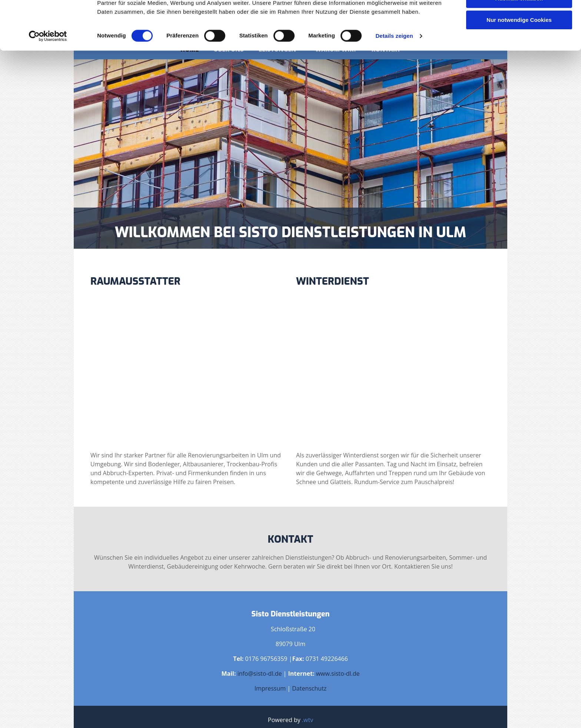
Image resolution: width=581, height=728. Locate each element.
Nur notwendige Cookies (519, 62)
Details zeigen (394, 78)
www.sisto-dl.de (338, 674)
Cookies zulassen (519, 18)
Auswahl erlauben (519, 40)
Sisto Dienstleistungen (291, 614)
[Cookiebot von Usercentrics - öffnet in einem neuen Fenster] (48, 78)
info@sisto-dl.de (260, 674)
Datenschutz (309, 688)
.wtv (308, 720)
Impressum (270, 688)
